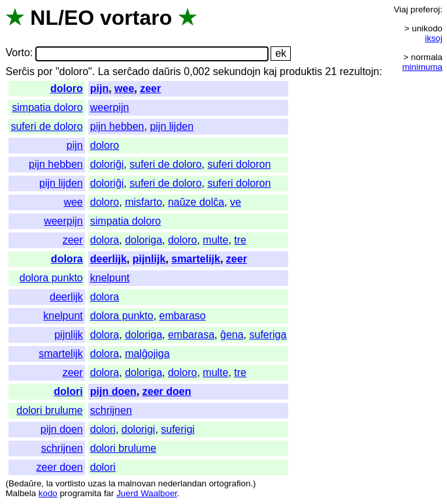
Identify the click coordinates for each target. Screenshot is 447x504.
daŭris (167, 71)
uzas (97, 483)
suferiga (268, 335)
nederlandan (182, 483)
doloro (67, 88)
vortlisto (71, 483)
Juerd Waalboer (147, 493)
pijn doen (113, 391)
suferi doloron (239, 164)
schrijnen (111, 410)
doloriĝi (107, 164)
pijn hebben (117, 126)
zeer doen (167, 391)
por (45, 71)
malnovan (137, 483)
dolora (105, 240)
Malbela (21, 493)
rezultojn (359, 71)
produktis (301, 71)
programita (80, 493)
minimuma (422, 67)
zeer (150, 88)
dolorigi (139, 429)
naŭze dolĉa (196, 202)
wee (124, 88)
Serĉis (20, 71)
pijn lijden (172, 126)
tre (240, 240)
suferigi (178, 429)
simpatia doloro (47, 107)
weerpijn (110, 107)
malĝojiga (147, 354)
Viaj (401, 9)
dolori (68, 391)
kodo (48, 493)
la (50, 483)
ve (236, 202)
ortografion (230, 483)
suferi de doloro (46, 126)
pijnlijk (149, 259)
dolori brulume (49, 410)
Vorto (17, 53)
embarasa (191, 335)
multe (215, 240)
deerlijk (108, 259)
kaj (270, 71)
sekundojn (237, 71)
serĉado (131, 71)
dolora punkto (51, 278)
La (104, 71)
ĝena (232, 335)
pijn (99, 88)
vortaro (136, 18)
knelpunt (110, 278)
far (109, 493)
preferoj (425, 9)
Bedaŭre (25, 483)
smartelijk (196, 259)
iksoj (434, 38)
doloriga (143, 240)
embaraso (183, 316)
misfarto (143, 202)
